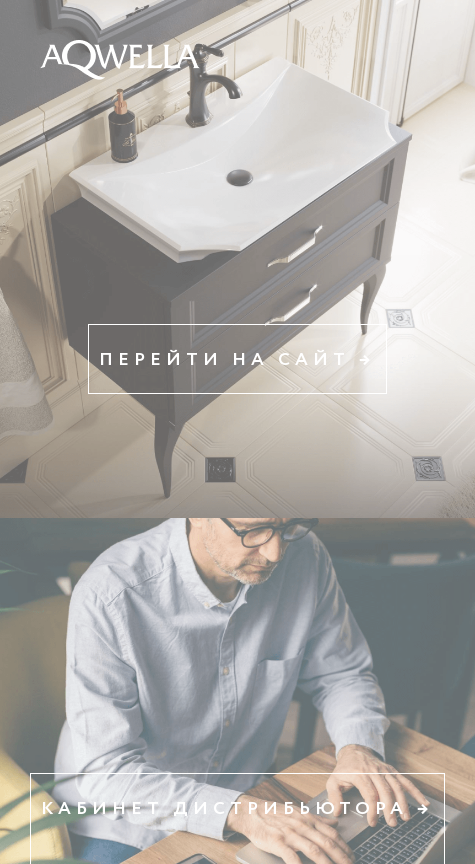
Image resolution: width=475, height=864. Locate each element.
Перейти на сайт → (237, 360)
